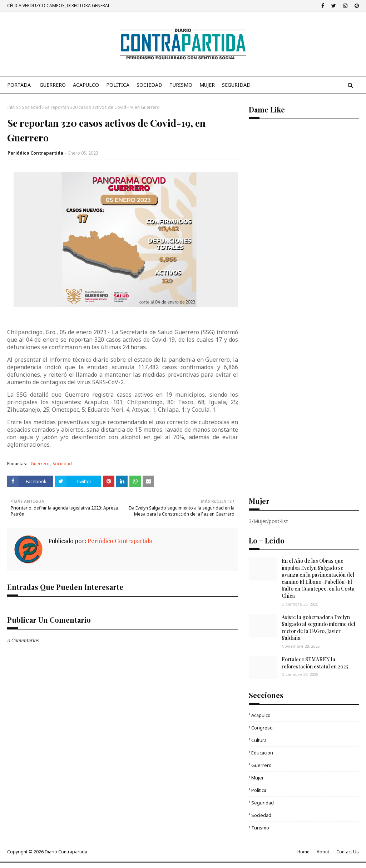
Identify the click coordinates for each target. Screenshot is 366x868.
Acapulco (261, 715)
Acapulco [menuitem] (86, 85)
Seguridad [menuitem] (236, 85)
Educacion (262, 753)
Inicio (13, 107)
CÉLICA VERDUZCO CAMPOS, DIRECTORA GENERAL (59, 6)
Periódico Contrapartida (35, 153)
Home (303, 852)
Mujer (258, 778)
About (323, 852)
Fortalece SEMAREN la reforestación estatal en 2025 (315, 663)
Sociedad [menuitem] (149, 85)
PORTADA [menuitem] (19, 85)
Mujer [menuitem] (207, 85)
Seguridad (263, 803)
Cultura (259, 740)
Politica (259, 790)
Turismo (260, 828)
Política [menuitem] (118, 85)
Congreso (262, 728)
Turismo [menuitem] (181, 85)
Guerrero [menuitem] (53, 85)
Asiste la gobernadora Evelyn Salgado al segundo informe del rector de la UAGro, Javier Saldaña (318, 628)
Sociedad (31, 107)
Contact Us (348, 852)
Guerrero (40, 464)
